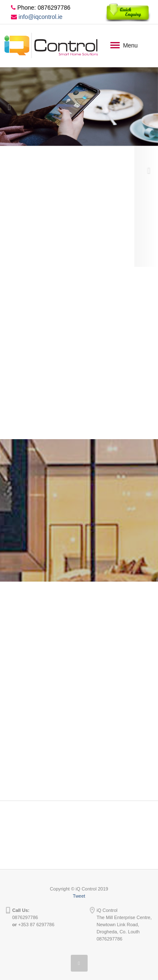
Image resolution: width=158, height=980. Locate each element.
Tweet (79, 896)
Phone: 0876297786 (41, 8)
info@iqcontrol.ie (37, 17)
